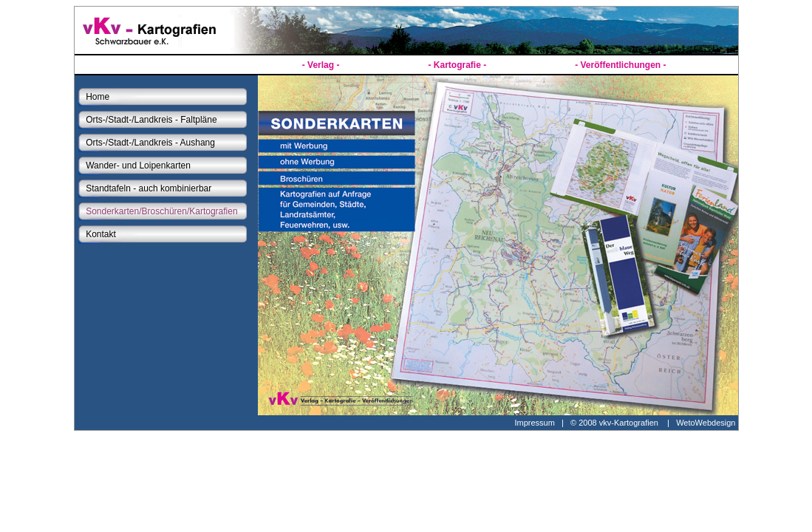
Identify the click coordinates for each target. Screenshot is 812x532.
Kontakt (101, 234)
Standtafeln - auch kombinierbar (149, 188)
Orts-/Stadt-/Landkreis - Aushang (150, 143)
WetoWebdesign (707, 423)
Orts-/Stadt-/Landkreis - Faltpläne (151, 120)
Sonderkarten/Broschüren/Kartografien (161, 211)
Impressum (534, 423)
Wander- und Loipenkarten (138, 166)
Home (98, 97)
